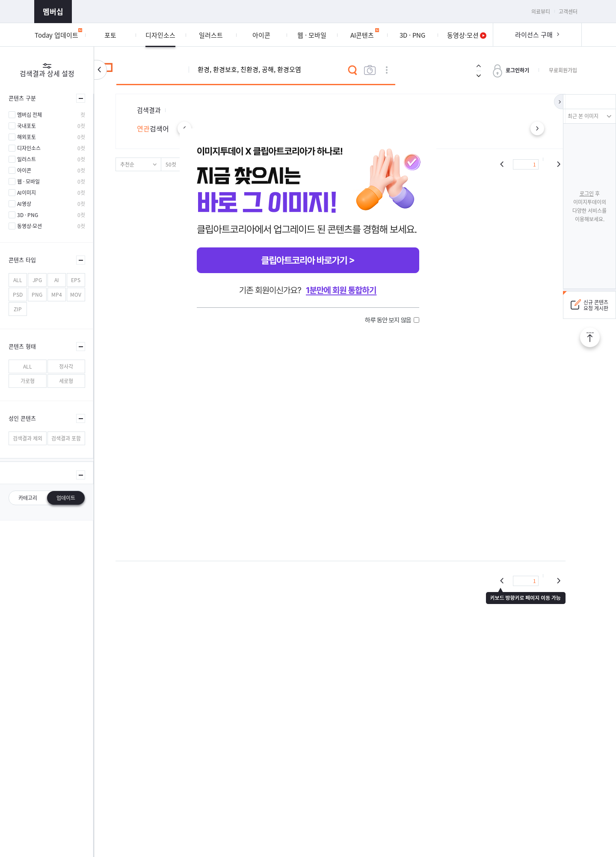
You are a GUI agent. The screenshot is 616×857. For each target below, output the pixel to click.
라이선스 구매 (534, 35)
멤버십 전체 (30, 115)
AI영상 (24, 204)
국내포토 (27, 126)
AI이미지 (27, 193)
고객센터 (568, 12)
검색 (352, 70)
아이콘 (24, 170)
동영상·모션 (30, 226)
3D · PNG (28, 215)
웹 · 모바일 (28, 182)
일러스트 (27, 159)
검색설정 (100, 70)
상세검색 (387, 70)
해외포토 (27, 137)
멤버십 (53, 11)
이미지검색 (370, 70)
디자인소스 (29, 148)
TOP (590, 337)
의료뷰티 (541, 12)
